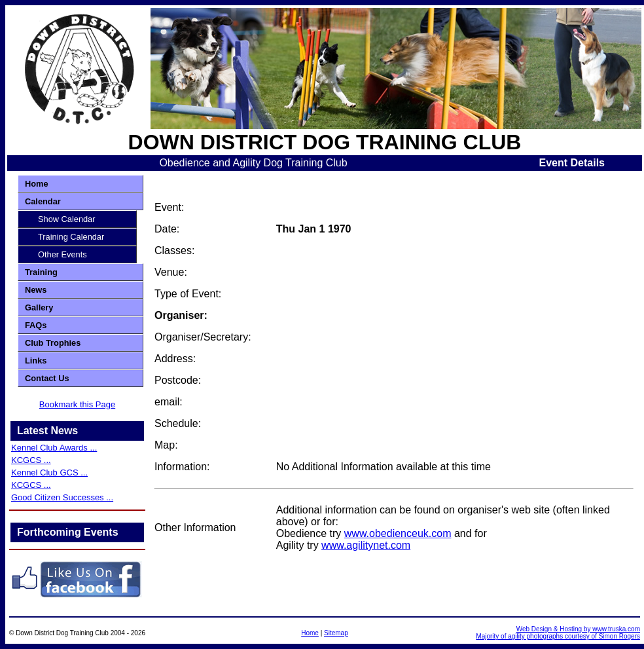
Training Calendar (71, 237)
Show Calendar (67, 219)
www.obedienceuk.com (398, 533)
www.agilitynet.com (366, 545)
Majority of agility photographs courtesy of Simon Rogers (558, 636)
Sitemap (336, 633)
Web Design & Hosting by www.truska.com (578, 629)
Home (37, 184)
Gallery (39, 307)
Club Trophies (53, 343)
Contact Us (47, 378)
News (36, 290)
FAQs (36, 325)
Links (36, 361)
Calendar (43, 201)
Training (41, 272)
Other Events (63, 254)
